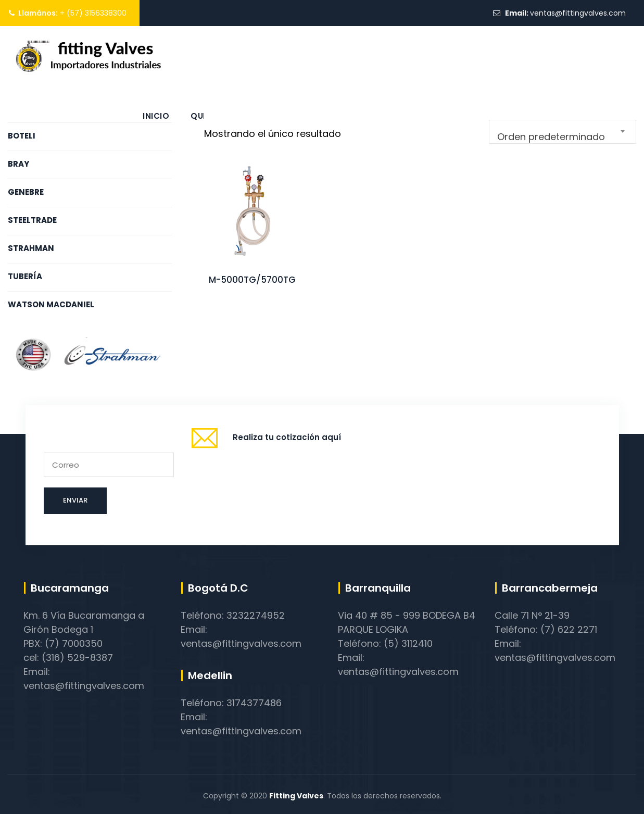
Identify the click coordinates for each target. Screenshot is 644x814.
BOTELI (22, 136)
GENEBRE (26, 192)
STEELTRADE (32, 220)
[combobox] (563, 132)
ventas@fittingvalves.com (578, 13)
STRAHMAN (31, 248)
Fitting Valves (296, 796)
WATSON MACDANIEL (51, 304)
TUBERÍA (25, 276)
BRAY (18, 164)
